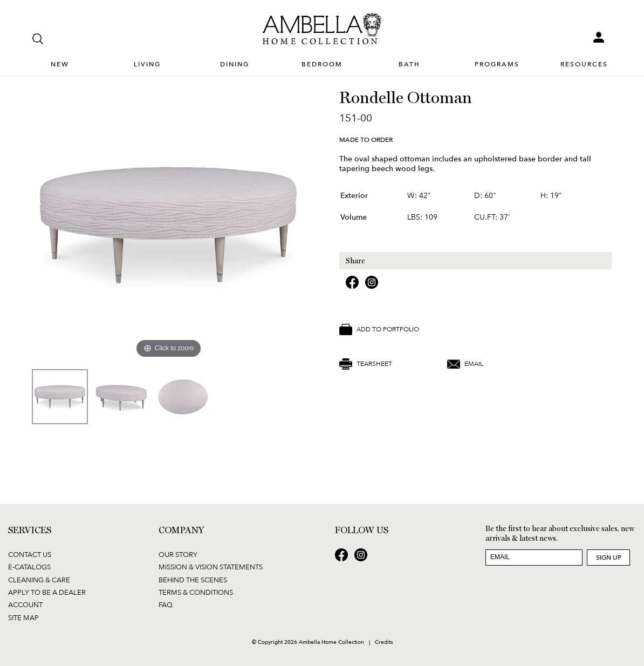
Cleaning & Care (39, 580)
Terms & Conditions (196, 592)
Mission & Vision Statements (211, 567)
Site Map (23, 617)
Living (147, 64)
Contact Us (30, 554)
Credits (384, 642)
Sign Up (609, 557)
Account (25, 604)
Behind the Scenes (193, 580)
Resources (584, 64)
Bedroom (322, 64)
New (60, 64)
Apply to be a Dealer (47, 592)
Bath (409, 64)
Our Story (178, 554)
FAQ (166, 604)
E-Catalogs (29, 567)
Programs (497, 64)
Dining (235, 64)
